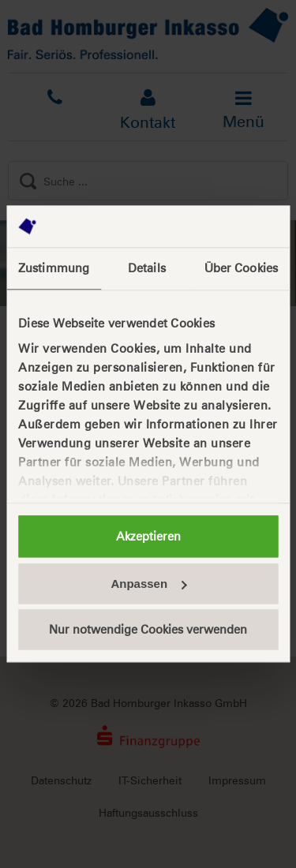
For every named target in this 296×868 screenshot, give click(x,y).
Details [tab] (147, 268)
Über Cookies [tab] (241, 268)
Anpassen (148, 584)
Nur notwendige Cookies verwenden (148, 629)
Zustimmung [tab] (54, 268)
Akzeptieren (148, 536)
